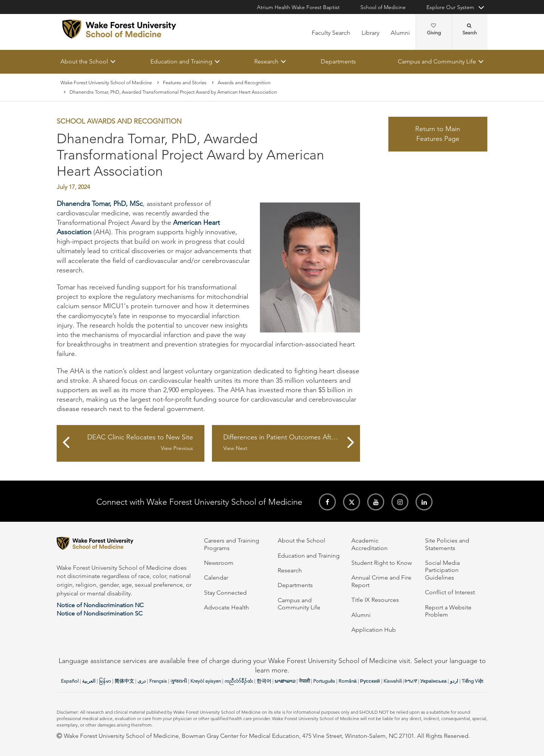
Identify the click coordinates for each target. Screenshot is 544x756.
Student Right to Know (382, 563)
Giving (434, 29)
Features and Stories (185, 83)
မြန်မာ (105, 681)
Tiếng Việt (472, 681)
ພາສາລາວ (285, 681)
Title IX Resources (375, 600)
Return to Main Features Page (438, 134)
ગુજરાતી (179, 681)
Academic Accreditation (369, 544)
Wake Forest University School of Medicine (106, 83)
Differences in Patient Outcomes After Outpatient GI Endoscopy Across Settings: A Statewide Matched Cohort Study (291, 443)
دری (142, 681)
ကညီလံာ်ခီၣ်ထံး (239, 681)
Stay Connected (225, 593)
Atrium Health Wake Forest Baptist (298, 7)
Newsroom (219, 563)
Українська (434, 681)
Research (266, 61)
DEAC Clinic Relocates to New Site (134, 443)
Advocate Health (226, 607)
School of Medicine (383, 7)
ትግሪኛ (411, 681)
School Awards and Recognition (119, 122)
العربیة (89, 681)
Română (348, 681)
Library (370, 33)
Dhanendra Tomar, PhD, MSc (100, 204)
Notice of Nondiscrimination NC (100, 605)
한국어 (264, 681)
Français (158, 681)
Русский (370, 681)
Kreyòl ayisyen (206, 681)
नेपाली (304, 681)
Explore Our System (450, 7)
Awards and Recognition (244, 83)
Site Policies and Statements (447, 544)
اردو (454, 681)
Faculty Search (331, 33)
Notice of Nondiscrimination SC (100, 613)
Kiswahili (393, 681)
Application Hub (374, 630)
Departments (338, 61)
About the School (84, 61)
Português (324, 681)
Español (70, 681)
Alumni (400, 33)
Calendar (216, 577)
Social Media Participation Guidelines (442, 570)
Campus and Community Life (437, 61)
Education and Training (181, 61)
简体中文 (124, 681)
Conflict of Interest (450, 592)
